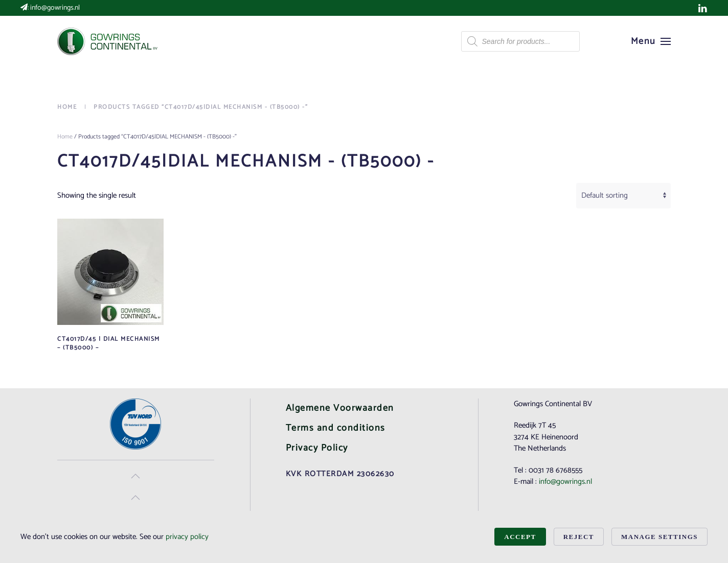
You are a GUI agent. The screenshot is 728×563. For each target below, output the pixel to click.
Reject (579, 537)
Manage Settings (659, 537)
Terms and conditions (336, 428)
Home (65, 137)
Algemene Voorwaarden (340, 408)
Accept (520, 537)
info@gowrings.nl (55, 8)
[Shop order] (623, 196)
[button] (651, 41)
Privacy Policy (317, 448)
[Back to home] (108, 41)
